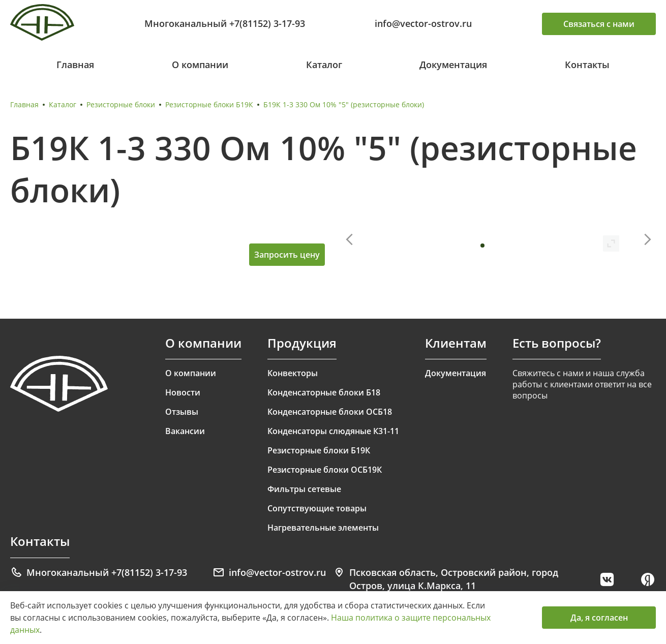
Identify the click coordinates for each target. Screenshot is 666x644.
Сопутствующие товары (317, 508)
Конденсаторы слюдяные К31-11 (333, 431)
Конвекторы (293, 373)
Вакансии (185, 431)
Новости (183, 392)
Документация (453, 65)
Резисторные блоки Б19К (209, 104)
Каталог (324, 65)
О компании (200, 65)
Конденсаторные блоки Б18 (324, 392)
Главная (75, 65)
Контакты (587, 65)
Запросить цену (287, 255)
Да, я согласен (599, 618)
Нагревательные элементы (323, 528)
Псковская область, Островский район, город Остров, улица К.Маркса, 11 (446, 579)
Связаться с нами (599, 24)
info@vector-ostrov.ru (423, 23)
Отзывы (182, 412)
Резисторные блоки (121, 104)
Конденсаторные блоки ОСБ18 (330, 412)
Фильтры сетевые (304, 489)
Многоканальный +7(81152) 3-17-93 (225, 23)
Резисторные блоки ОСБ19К (325, 470)
